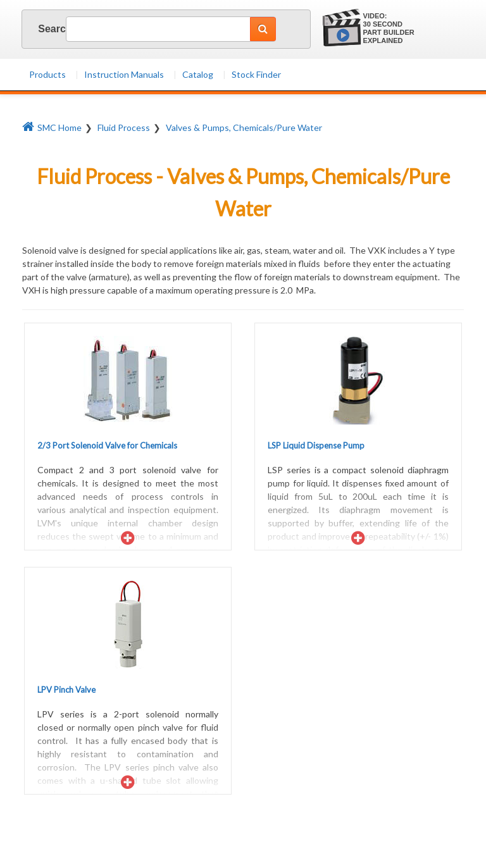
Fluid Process (124, 127)
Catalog (198, 74)
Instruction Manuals (124, 74)
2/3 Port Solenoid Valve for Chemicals (107, 445)
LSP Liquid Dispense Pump (316, 445)
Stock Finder (256, 74)
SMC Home (52, 127)
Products (47, 74)
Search (42, 29)
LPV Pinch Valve (66, 690)
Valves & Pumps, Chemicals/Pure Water (244, 127)
